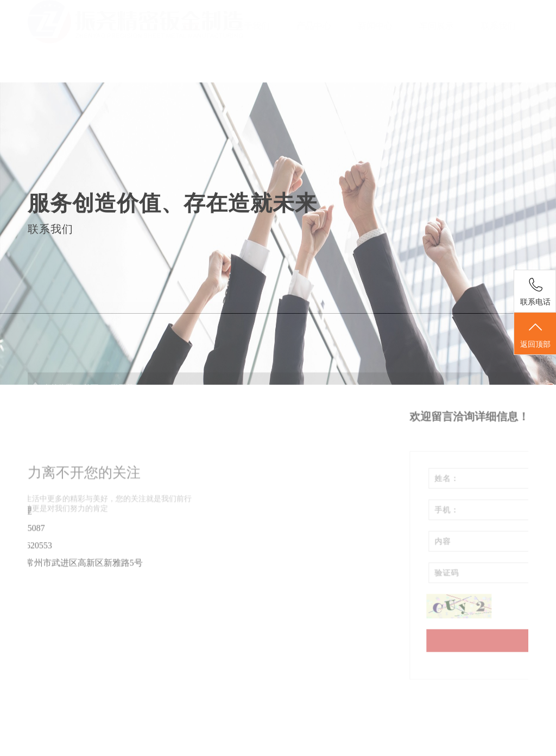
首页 (191, 26)
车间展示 (437, 26)
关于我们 (252, 26)
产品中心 (314, 26)
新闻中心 (375, 26)
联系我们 (498, 26)
